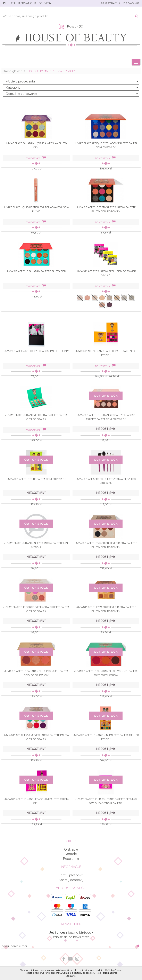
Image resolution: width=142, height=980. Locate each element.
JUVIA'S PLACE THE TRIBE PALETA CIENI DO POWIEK (36, 479)
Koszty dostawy (71, 880)
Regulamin (71, 859)
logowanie (130, 3)
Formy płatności (71, 875)
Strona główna (12, 71)
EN (12, 3)
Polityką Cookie (113, 970)
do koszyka (36, 158)
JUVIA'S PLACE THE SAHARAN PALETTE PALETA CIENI (36, 271)
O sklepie (71, 849)
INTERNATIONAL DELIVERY (34, 3)
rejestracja (111, 3)
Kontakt (71, 854)
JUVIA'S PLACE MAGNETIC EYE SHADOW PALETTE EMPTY (36, 351)
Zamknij (71, 976)
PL (5, 3)
